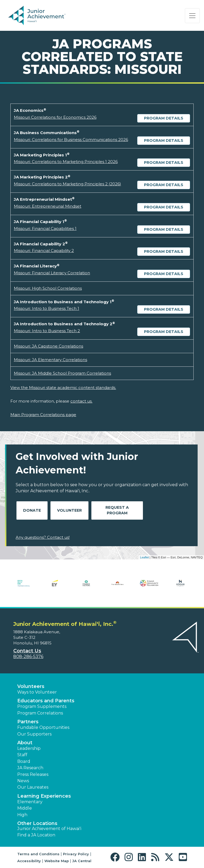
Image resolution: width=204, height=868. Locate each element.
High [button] (22, 815)
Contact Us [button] (27, 651)
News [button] (23, 781)
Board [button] (24, 761)
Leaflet (144, 557)
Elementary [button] (30, 802)
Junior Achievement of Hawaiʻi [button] (49, 829)
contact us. (81, 401)
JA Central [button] (82, 861)
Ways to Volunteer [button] (37, 692)
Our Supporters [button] (34, 734)
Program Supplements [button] (42, 706)
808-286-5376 (28, 657)
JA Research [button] (30, 768)
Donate (32, 510)
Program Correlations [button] (40, 713)
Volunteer (69, 510)
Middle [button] (25, 808)
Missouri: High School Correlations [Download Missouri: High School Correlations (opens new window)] (48, 288)
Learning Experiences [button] (44, 796)
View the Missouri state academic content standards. (63, 388)
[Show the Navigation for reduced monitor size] (192, 16)
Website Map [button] (57, 861)
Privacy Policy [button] (76, 854)
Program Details (164, 118)
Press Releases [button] (33, 774)
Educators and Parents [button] (46, 701)
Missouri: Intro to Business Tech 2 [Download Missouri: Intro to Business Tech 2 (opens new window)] (47, 331)
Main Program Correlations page (43, 415)
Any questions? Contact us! (43, 537)
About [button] (25, 743)
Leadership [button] (29, 748)
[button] (116, 857)
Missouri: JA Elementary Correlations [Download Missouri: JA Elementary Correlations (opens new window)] (50, 360)
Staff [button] (22, 755)
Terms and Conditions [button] (38, 854)
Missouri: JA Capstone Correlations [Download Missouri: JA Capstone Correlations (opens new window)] (48, 346)
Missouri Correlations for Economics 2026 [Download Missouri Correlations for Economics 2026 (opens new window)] (55, 117)
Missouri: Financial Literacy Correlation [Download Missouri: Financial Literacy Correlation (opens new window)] (52, 273)
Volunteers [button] (31, 686)
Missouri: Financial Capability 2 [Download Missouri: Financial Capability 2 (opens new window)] (44, 251)
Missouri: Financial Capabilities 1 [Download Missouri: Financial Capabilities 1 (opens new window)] (45, 228)
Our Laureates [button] (33, 787)
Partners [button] (28, 722)
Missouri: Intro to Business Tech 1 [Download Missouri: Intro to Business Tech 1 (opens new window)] (46, 308)
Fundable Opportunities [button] (43, 727)
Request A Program (117, 510)
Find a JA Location (36, 835)
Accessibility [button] (29, 861)
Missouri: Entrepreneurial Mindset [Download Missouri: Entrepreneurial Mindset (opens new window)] (48, 206)
